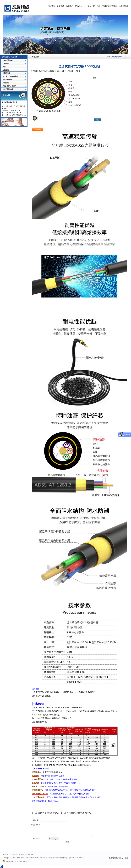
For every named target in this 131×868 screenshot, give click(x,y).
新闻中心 (70, 6)
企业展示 (88, 6)
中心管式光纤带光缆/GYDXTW (79, 813)
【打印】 (70, 71)
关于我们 (6, 855)
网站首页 (51, 6)
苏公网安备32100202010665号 (15, 861)
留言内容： (36, 825)
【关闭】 (77, 71)
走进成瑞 (61, 6)
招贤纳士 (115, 6)
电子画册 (97, 6)
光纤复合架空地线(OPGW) (48, 813)
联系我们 (124, 6)
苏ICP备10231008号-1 (76, 858)
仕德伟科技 (64, 858)
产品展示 (79, 6)
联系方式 (31, 855)
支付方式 (106, 6)
